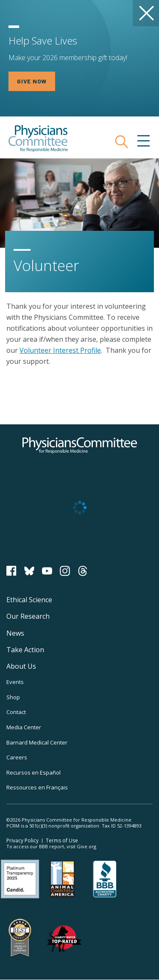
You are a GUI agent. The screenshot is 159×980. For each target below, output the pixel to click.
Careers (17, 757)
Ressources (37, 787)
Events (15, 682)
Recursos (33, 772)
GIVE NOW (32, 81)
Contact (16, 712)
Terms (62, 840)
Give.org (86, 846)
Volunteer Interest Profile (60, 350)
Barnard (37, 742)
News (15, 633)
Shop (13, 697)
